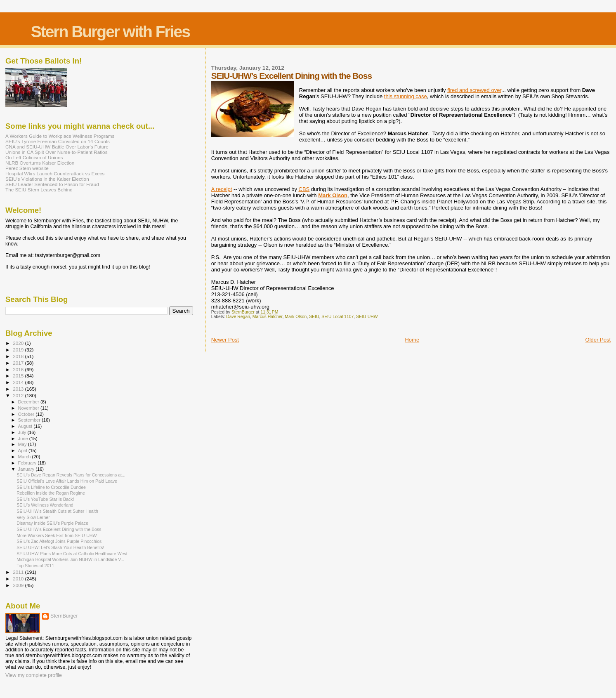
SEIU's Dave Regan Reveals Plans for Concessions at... (71, 475)
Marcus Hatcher (268, 317)
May (23, 444)
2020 (19, 343)
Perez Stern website (27, 168)
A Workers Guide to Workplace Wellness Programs (60, 136)
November (29, 408)
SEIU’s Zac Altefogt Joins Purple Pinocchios (59, 541)
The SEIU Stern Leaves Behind (39, 190)
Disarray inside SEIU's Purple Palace (52, 523)
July (23, 432)
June (24, 439)
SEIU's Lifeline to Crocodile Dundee (51, 487)
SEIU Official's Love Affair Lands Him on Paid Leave (67, 481)
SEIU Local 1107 (338, 317)
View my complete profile (34, 675)
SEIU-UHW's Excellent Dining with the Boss (59, 529)
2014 (19, 382)
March (25, 457)
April (23, 450)
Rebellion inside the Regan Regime (51, 493)
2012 (19, 395)
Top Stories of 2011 (35, 566)
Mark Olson (333, 195)
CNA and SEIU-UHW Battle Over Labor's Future (57, 147)
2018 (19, 356)
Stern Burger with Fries (110, 32)
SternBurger (64, 616)
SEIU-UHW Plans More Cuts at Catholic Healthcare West (72, 554)
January (27, 469)
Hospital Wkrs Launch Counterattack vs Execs (55, 173)
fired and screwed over (474, 90)
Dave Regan (238, 317)
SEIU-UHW (367, 317)
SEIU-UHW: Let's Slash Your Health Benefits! (60, 547)
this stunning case (406, 96)
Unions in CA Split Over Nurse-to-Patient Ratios (57, 152)
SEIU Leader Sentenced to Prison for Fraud (52, 184)
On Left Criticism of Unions (34, 157)
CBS (304, 189)
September (30, 420)
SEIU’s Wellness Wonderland (45, 505)
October (27, 414)
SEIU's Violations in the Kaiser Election (47, 179)
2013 (19, 389)
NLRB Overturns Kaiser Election (40, 163)
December (29, 402)
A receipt (222, 189)
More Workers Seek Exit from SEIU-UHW (57, 535)
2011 (19, 572)
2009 (19, 585)
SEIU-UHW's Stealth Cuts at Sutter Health (57, 511)
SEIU (314, 317)
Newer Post (225, 340)
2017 (19, 363)
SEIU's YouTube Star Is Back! (45, 499)
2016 (19, 369)
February (28, 463)
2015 (19, 376)
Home (412, 340)
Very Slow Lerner (33, 517)
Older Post (598, 340)
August (26, 426)
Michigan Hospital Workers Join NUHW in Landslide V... (70, 559)
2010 (19, 579)
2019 (19, 350)
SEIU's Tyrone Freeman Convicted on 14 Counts (58, 141)
